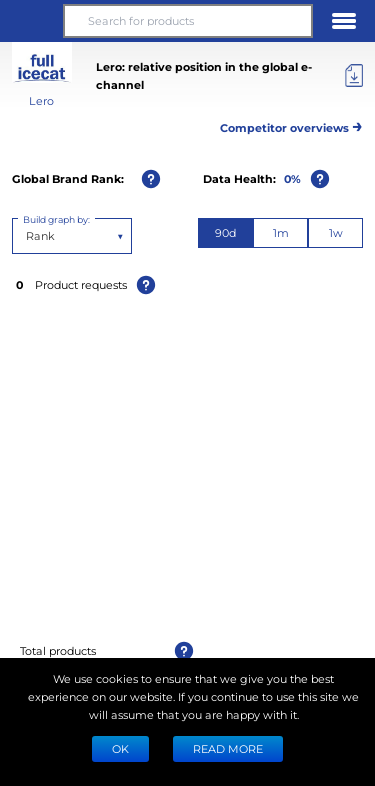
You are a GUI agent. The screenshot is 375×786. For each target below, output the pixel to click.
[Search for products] (187, 21)
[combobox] (27, 236)
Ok (120, 748)
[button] (31, 21)
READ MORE (228, 748)
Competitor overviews (291, 124)
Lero (41, 100)
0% (292, 178)
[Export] (354, 76)
